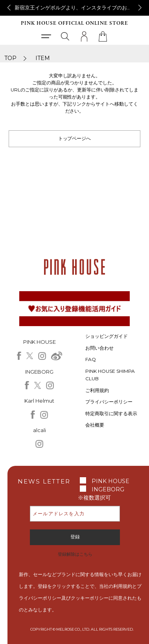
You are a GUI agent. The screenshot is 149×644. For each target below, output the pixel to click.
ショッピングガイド (107, 336)
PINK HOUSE (110, 481)
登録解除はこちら (75, 554)
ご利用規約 (97, 390)
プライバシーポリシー (109, 402)
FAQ (91, 359)
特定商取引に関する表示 (111, 413)
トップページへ (75, 138)
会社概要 (95, 425)
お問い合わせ (99, 348)
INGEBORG (108, 489)
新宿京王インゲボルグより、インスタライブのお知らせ (78, 7)
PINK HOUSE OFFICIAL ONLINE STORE (74, 23)
